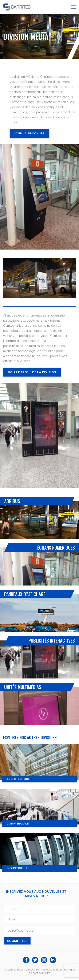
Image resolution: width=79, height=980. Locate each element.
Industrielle (17, 868)
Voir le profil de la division (32, 372)
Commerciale (18, 824)
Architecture (18, 779)
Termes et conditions (49, 970)
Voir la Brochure (29, 133)
